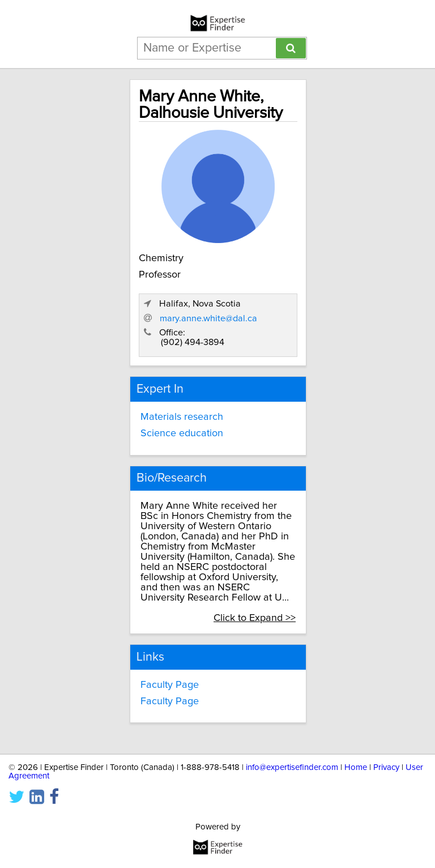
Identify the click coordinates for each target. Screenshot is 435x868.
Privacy (386, 767)
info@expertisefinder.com (292, 767)
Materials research (182, 417)
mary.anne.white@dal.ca (208, 318)
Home (356, 767)
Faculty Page (170, 685)
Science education (182, 433)
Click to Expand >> (255, 618)
